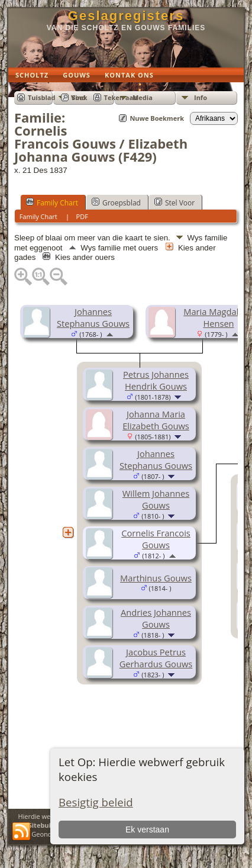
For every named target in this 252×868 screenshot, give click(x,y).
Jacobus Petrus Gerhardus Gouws (156, 658)
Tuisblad (41, 97)
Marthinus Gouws (156, 578)
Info (201, 97)
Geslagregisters (126, 16)
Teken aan (121, 97)
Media (143, 97)
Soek (79, 97)
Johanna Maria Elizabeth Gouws (156, 420)
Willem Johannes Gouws (156, 499)
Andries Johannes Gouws (156, 618)
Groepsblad (116, 202)
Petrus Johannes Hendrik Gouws (156, 380)
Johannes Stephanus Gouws (93, 317)
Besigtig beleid (96, 802)
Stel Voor (175, 202)
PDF (82, 216)
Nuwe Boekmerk (157, 118)
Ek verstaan (147, 830)
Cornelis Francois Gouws (156, 539)
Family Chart (52, 202)
